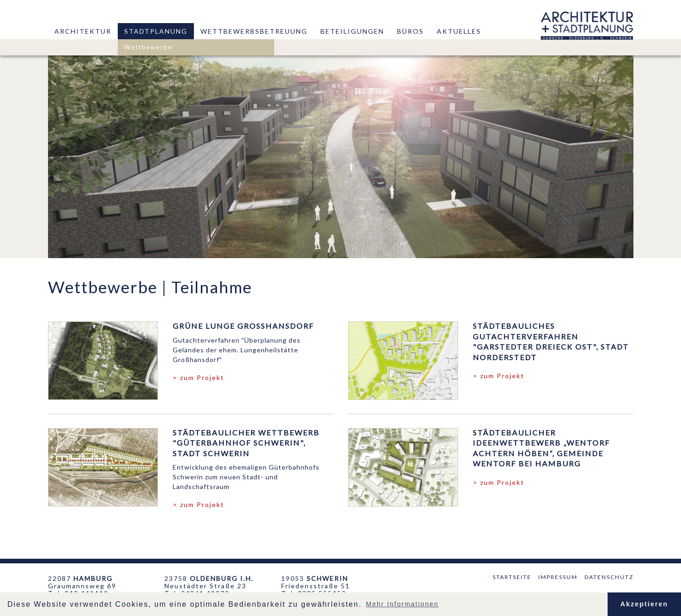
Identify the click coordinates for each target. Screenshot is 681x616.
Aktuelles (459, 31)
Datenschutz (609, 577)
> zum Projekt (199, 377)
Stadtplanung (156, 31)
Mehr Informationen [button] (402, 604)
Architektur (83, 31)
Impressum (558, 577)
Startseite (512, 577)
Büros (410, 31)
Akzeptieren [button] (645, 604)
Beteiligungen (352, 31)
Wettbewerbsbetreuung (254, 31)
